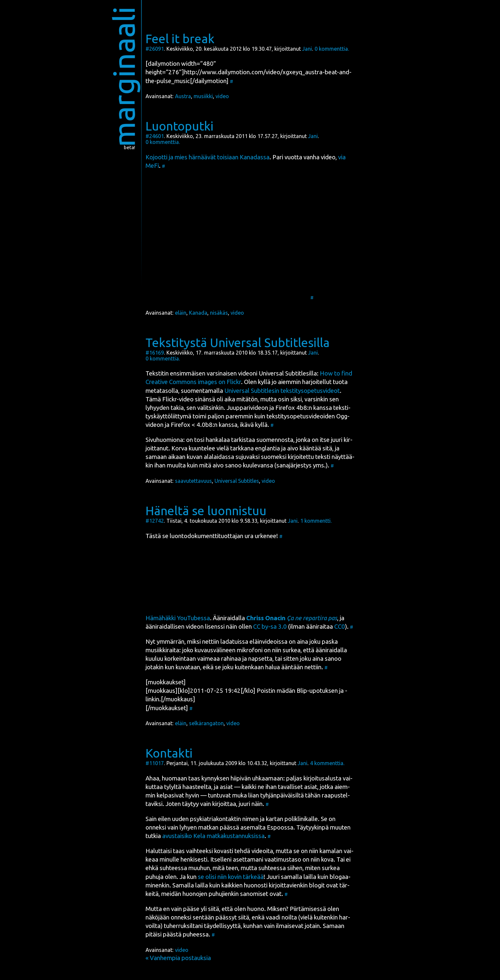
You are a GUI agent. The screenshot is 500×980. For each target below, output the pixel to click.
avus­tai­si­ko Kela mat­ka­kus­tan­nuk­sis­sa (213, 836)
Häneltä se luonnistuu (206, 511)
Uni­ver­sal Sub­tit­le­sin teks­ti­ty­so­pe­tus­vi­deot (282, 391)
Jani (307, 49)
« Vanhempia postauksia (178, 958)
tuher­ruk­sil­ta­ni (183, 926)
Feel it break (180, 39)
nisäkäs (219, 313)
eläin (181, 313)
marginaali (123, 77)
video (222, 96)
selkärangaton (206, 723)
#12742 (155, 521)
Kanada (198, 313)
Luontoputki (180, 126)
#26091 (155, 49)
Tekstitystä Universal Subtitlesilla (238, 342)
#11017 (155, 763)
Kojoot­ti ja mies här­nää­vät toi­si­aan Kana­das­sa (207, 157)
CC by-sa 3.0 (270, 627)
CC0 (340, 627)
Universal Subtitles (237, 481)
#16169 (155, 353)
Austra (183, 96)
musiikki (203, 96)
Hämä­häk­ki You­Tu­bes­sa (178, 618)
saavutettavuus (193, 481)
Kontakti (169, 753)
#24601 (155, 136)
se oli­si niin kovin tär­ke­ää (231, 877)
